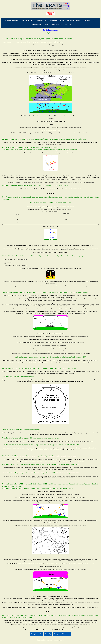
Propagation (87, 21)
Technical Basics (41, 21)
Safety (46, 25)
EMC (95, 21)
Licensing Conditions (27, 21)
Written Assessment (57, 25)
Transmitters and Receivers (57, 21)
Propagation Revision (36, 634)
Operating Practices (36, 25)
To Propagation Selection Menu (62, 634)
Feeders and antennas (74, 21)
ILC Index (68, 25)
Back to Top (48, 634)
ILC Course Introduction (12, 21)
